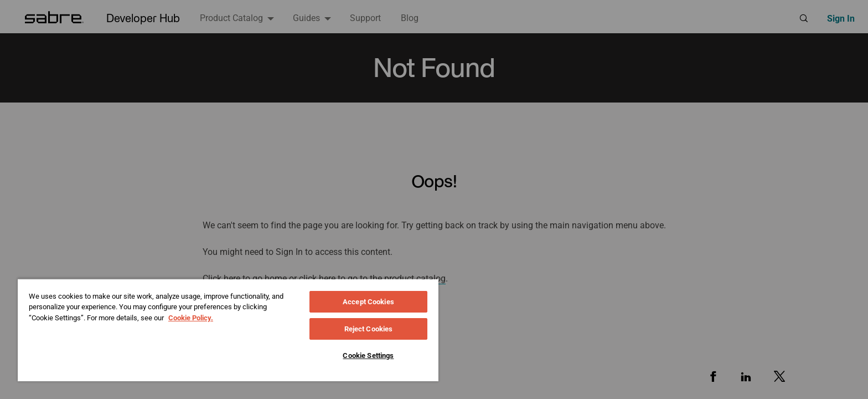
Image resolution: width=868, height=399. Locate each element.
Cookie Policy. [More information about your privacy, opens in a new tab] (191, 318)
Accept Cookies (368, 302)
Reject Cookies (369, 329)
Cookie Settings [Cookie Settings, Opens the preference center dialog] (368, 355)
